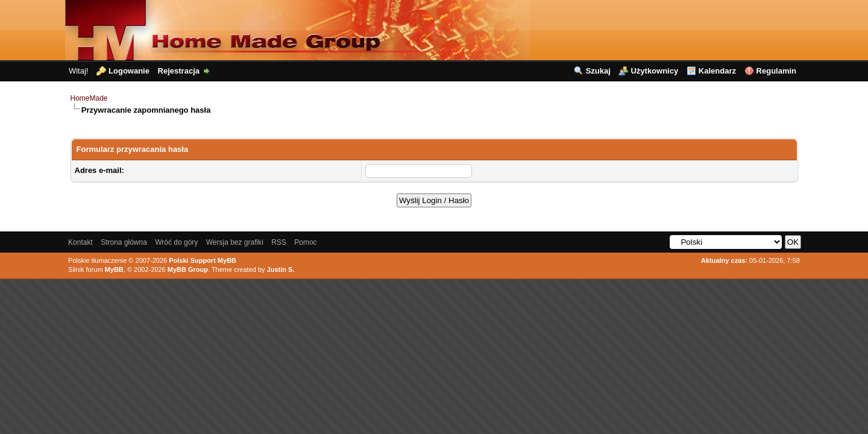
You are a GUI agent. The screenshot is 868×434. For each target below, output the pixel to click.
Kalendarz (717, 71)
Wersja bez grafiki (235, 242)
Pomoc (305, 242)
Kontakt (80, 242)
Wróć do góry (176, 242)
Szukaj (598, 71)
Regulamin (776, 71)
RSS (279, 242)
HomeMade (89, 98)
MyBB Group (188, 269)
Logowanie (129, 71)
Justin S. (281, 269)
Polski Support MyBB (203, 260)
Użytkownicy (654, 71)
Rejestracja (179, 71)
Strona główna (124, 242)
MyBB (114, 269)
